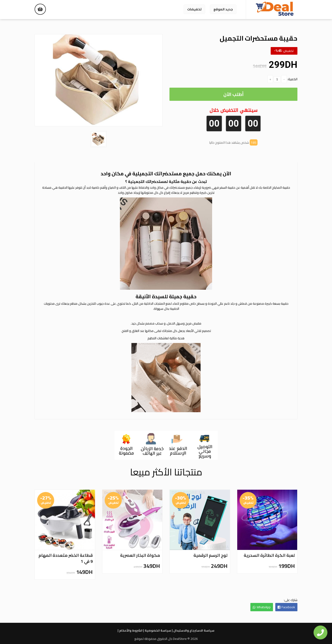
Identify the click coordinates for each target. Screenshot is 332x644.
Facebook (286, 607)
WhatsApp (262, 607)
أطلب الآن (234, 94)
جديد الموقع (223, 9)
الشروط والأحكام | (130, 630)
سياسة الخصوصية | (157, 630)
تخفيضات (194, 9)
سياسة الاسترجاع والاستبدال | (193, 630)
